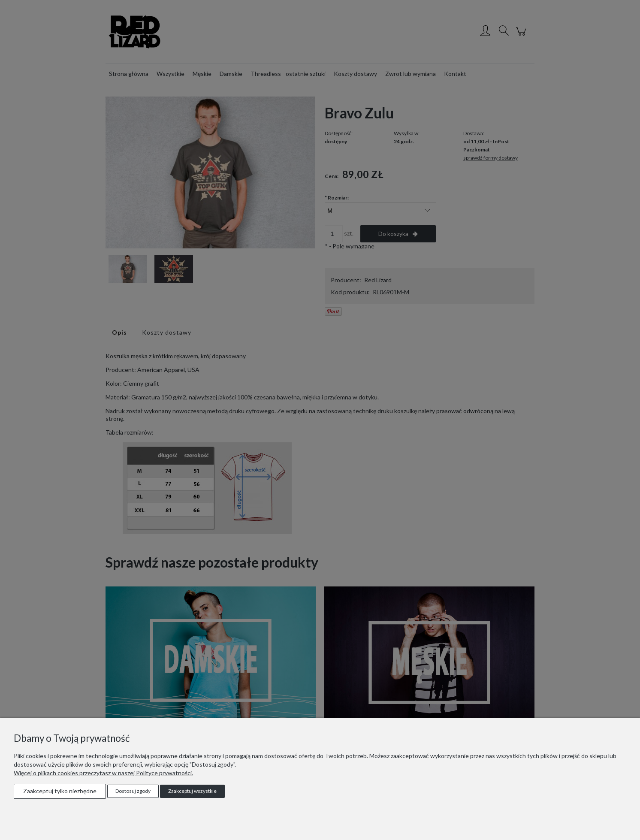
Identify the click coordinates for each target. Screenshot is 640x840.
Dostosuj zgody (133, 791)
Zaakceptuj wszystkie (192, 791)
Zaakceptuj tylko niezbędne (60, 791)
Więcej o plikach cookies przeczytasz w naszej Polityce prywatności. (103, 773)
